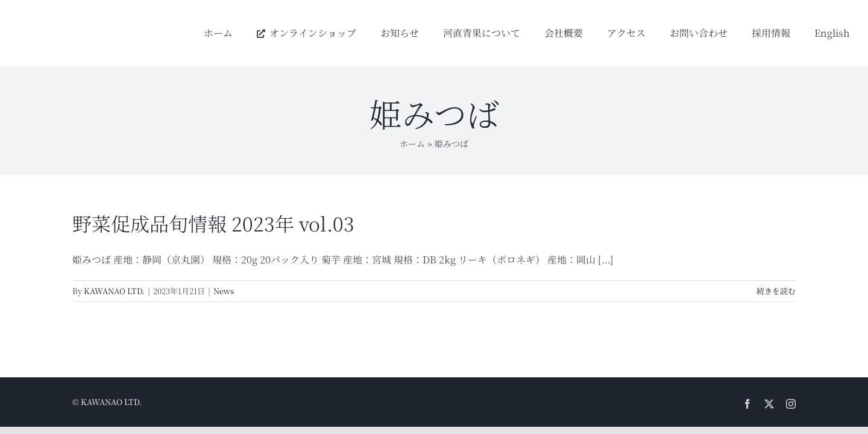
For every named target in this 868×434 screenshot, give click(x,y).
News (224, 291)
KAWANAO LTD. (114, 291)
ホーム (412, 143)
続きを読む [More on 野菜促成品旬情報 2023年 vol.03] (776, 291)
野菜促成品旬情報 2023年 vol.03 (213, 223)
